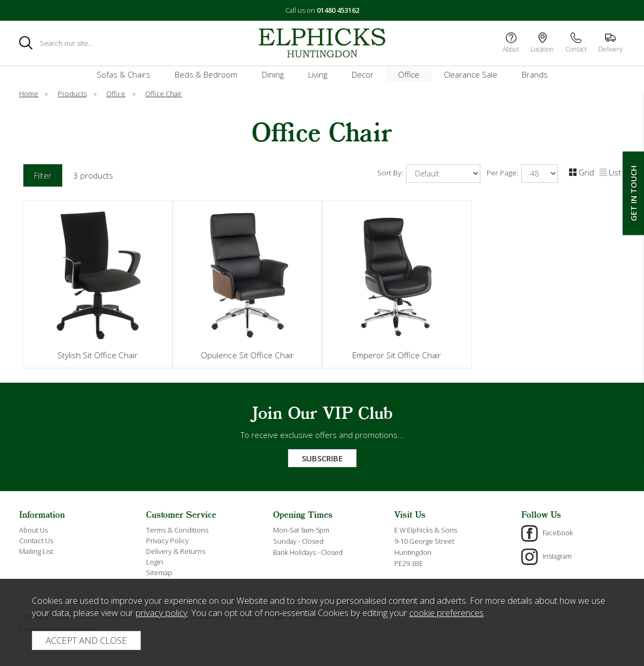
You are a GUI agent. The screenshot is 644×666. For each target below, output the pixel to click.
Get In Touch (633, 193)
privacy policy (162, 613)
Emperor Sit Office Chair (397, 355)
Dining (273, 74)
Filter (43, 175)
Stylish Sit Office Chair (98, 355)
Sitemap (159, 572)
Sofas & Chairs (124, 74)
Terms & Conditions (177, 530)
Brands (535, 74)
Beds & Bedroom (206, 74)
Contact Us (36, 541)
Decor (363, 74)
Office (409, 74)
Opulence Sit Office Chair (247, 355)
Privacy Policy (167, 541)
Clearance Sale (471, 74)
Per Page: (522, 174)
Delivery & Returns (176, 551)
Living (318, 74)
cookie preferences (446, 613)
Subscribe (322, 458)
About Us (33, 530)
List (610, 172)
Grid (582, 172)
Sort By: (429, 174)
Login (155, 562)
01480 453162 (338, 10)
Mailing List (36, 551)
